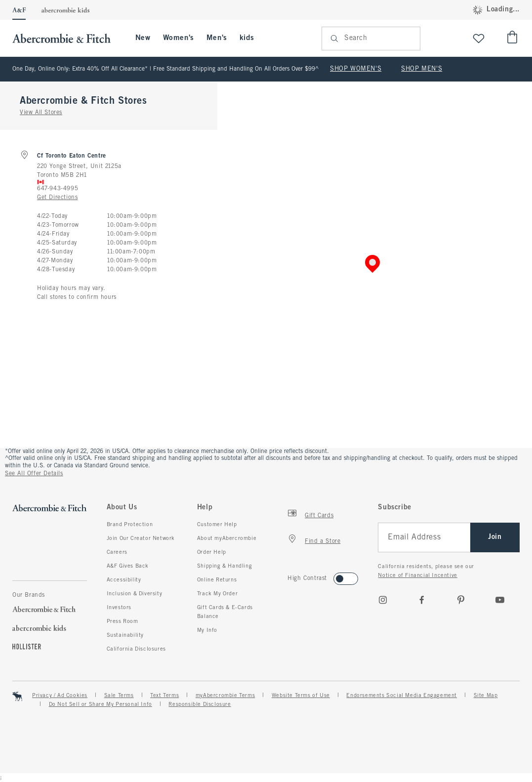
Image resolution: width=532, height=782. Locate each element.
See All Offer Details (34, 474)
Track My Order (217, 594)
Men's (217, 38)
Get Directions (57, 198)
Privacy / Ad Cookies (60, 696)
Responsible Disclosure (200, 704)
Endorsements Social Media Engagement (402, 696)
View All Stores (41, 113)
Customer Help (217, 525)
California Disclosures (136, 649)
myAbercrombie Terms (225, 696)
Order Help (212, 552)
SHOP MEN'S (422, 69)
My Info (207, 630)
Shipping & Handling (225, 566)
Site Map (486, 696)
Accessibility (124, 580)
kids (247, 38)
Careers (117, 552)
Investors (119, 608)
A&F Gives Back (128, 566)
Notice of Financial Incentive (417, 576)
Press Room (123, 621)
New (143, 38)
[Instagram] (383, 600)
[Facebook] (422, 600)
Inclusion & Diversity (135, 594)
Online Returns (217, 580)
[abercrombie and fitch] (66, 38)
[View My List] (479, 38)
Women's (179, 38)
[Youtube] (500, 600)
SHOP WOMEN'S (356, 69)
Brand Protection (130, 525)
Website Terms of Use (301, 696)
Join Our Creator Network (141, 538)
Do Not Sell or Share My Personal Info (101, 704)
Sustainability (125, 635)
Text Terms (164, 696)
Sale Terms (119, 696)
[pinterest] (461, 600)
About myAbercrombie (227, 538)
